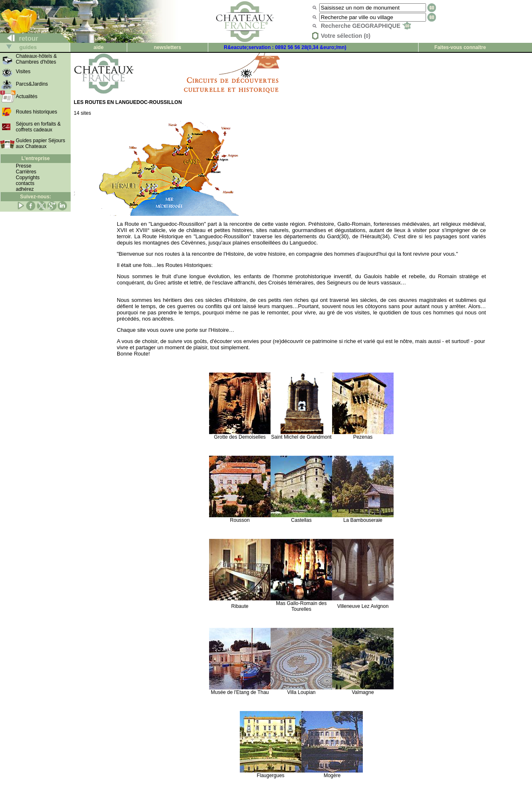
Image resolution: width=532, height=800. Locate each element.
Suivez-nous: (36, 197)
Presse (23, 166)
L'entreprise (35, 158)
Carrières (26, 172)
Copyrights (28, 178)
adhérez (25, 189)
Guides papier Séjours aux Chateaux (41, 143)
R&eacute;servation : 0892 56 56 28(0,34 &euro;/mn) (285, 47)
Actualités (27, 96)
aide (99, 47)
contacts (25, 183)
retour (19, 38)
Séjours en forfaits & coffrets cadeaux (38, 127)
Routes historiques (36, 112)
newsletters (167, 47)
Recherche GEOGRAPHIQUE (366, 26)
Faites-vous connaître (460, 47)
